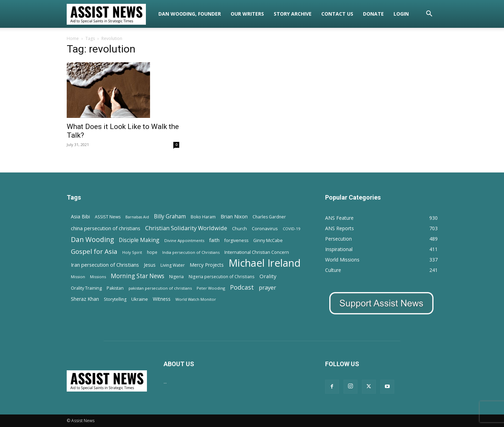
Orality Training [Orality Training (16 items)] (86, 288)
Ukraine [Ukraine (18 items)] (140, 299)
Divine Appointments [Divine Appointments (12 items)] (184, 240)
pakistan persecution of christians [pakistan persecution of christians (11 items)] (160, 288)
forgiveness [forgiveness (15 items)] (236, 240)
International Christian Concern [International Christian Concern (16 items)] (257, 252)
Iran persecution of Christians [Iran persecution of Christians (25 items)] (105, 265)
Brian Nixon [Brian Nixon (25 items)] (234, 216)
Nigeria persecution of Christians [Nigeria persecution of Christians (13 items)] (222, 276)
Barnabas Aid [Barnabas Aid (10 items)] (137, 217)
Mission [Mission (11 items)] (78, 277)
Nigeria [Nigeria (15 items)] (176, 277)
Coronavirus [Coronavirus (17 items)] (265, 228)
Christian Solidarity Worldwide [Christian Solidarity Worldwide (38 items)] (186, 228)
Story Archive (293, 14)
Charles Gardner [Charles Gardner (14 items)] (269, 217)
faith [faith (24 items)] (214, 240)
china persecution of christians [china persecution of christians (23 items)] (106, 228)
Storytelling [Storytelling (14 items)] (115, 299)
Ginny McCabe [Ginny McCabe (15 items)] (268, 240)
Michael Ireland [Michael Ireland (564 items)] (265, 263)
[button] (429, 14)
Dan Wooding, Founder (190, 14)
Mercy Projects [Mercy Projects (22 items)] (207, 265)
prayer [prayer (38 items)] (267, 287)
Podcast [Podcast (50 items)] (242, 287)
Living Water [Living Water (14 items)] (173, 265)
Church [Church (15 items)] (239, 229)
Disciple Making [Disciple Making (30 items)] (139, 240)
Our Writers (247, 14)
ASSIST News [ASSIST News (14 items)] (108, 217)
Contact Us (337, 14)
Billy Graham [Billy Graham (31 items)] (170, 216)
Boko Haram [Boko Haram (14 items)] (203, 217)
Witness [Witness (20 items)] (162, 299)
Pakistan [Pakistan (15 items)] (115, 288)
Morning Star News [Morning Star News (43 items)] (138, 276)
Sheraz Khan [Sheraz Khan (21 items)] (85, 299)
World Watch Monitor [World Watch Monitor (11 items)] (196, 299)
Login (401, 14)
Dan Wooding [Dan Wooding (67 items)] (92, 239)
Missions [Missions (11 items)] (98, 277)
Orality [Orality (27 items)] (268, 276)
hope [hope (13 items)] (152, 252)
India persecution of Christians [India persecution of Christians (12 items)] (191, 252)
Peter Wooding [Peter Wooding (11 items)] (211, 288)
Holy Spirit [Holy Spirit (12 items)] (132, 252)
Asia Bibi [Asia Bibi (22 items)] (80, 216)
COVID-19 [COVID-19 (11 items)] (291, 229)
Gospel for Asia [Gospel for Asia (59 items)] (94, 251)
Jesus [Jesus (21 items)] (150, 265)
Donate (373, 14)
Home (73, 38)
